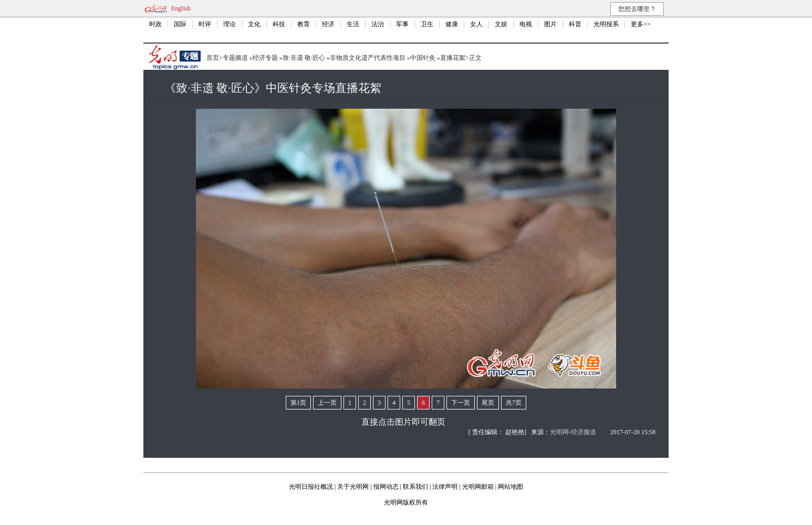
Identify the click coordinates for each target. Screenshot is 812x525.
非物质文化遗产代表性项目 (368, 58)
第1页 (298, 403)
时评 (205, 24)
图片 (550, 24)
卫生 (427, 24)
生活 (353, 24)
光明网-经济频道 (573, 432)
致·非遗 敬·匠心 (304, 58)
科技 (279, 24)
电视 (526, 24)
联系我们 (415, 487)
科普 (575, 24)
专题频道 (235, 58)
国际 (180, 24)
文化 (254, 24)
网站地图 (511, 487)
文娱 (501, 24)
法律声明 (445, 487)
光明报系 (606, 24)
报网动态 (386, 487)
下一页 (461, 403)
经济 (328, 24)
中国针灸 (423, 58)
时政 (155, 24)
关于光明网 (353, 487)
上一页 (327, 403)
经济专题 (265, 58)
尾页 (488, 403)
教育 (304, 24)
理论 (230, 24)
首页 (213, 58)
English (181, 8)
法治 (378, 24)
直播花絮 (453, 58)
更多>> (641, 24)
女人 (476, 24)
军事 (402, 24)
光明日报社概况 (311, 487)
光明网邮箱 (478, 487)
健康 (452, 24)
